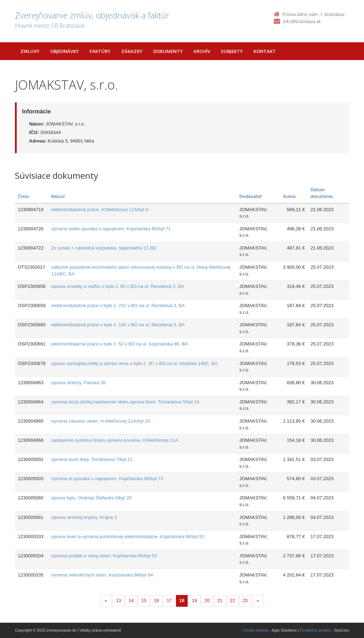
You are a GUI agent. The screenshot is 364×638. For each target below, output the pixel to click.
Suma (289, 196)
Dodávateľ (251, 196)
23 (245, 601)
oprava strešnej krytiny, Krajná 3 (84, 517)
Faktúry (100, 51)
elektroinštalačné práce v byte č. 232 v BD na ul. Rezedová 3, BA (118, 305)
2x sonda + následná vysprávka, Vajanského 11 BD (104, 248)
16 (156, 601)
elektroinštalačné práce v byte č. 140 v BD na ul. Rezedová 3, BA (118, 325)
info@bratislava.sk (302, 21)
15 (144, 601)
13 (118, 601)
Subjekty (232, 51)
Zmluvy (30, 51)
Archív (202, 51)
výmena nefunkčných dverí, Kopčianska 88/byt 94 (102, 575)
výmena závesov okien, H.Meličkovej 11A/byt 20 (101, 421)
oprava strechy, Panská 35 (78, 383)
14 (131, 601)
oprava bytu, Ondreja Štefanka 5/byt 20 (91, 498)
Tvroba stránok (255, 630)
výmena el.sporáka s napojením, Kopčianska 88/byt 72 (107, 479)
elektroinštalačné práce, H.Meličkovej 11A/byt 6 (100, 210)
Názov (58, 196)
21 (220, 601)
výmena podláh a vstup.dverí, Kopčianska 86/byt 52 (104, 556)
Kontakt (265, 51)
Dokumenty (168, 51)
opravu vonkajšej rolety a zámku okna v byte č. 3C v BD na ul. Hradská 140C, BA (134, 363)
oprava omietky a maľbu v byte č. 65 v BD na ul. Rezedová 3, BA (118, 286)
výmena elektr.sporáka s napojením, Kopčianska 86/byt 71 (111, 229)
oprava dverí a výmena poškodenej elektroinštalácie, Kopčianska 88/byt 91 (128, 537)
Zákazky (132, 51)
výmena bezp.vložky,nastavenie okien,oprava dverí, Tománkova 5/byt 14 (125, 402)
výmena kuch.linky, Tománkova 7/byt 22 (92, 459)
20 (207, 601)
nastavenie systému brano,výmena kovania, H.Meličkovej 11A (115, 440)
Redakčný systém (315, 630)
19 (194, 601)
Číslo (23, 196)
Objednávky (65, 51)
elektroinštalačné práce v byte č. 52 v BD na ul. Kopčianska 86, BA (119, 344)
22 (232, 601)
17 (169, 601)
